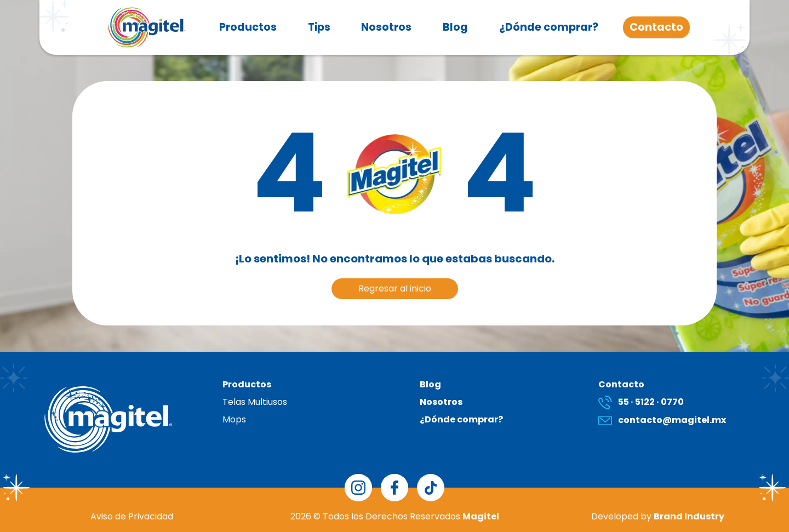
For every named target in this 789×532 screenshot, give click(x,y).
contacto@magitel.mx (662, 420)
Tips (319, 27)
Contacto (656, 27)
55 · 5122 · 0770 (641, 402)
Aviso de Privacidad (132, 516)
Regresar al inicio (395, 288)
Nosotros (386, 27)
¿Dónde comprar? (549, 27)
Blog (455, 27)
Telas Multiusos (255, 402)
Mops (234, 419)
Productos (248, 27)
